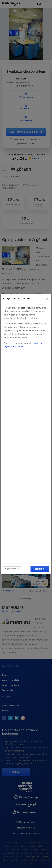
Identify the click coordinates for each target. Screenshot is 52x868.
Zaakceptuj (40, 569)
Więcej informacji (12, 569)
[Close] (47, 299)
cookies (21, 347)
